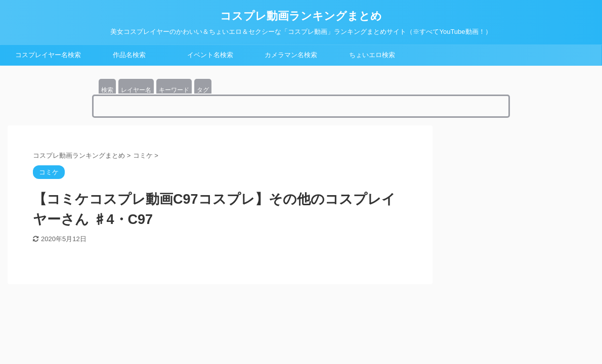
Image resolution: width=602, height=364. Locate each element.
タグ (203, 90)
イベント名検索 (210, 55)
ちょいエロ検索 (372, 55)
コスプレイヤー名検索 (48, 55)
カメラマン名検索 (291, 55)
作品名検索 (129, 55)
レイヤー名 (136, 90)
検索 (107, 90)
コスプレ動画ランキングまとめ (301, 16)
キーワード (174, 90)
